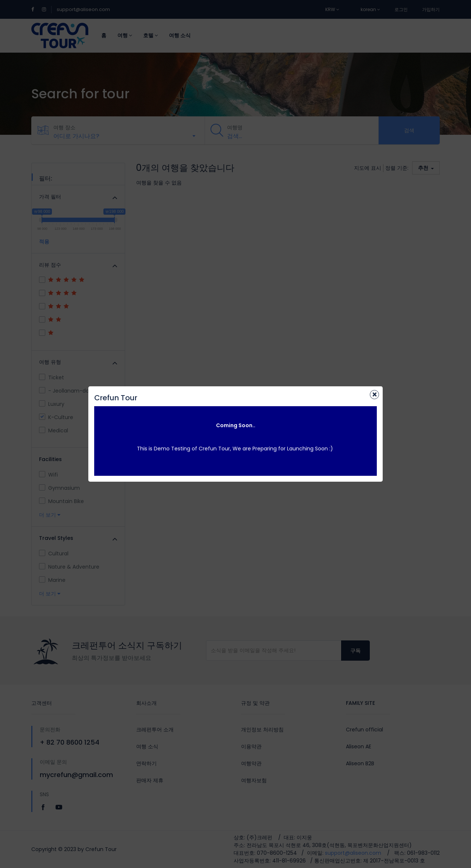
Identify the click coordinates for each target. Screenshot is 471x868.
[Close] (374, 395)
